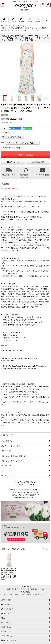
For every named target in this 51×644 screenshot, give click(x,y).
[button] (3, 5)
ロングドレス (39, 589)
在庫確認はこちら (8, 132)
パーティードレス (26, 589)
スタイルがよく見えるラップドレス (26, 492)
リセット (46, 549)
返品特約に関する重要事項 (12, 148)
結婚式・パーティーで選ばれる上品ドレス (26, 490)
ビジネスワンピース (11, 594)
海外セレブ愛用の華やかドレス (26, 497)
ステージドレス (13, 589)
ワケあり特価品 (25, 594)
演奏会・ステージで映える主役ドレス (26, 495)
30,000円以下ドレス (40, 594)
